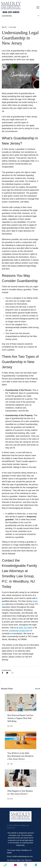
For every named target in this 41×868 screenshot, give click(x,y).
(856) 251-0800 (25, 628)
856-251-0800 (11, 12)
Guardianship (6, 670)
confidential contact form (19, 631)
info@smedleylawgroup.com (22, 856)
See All (38, 689)
